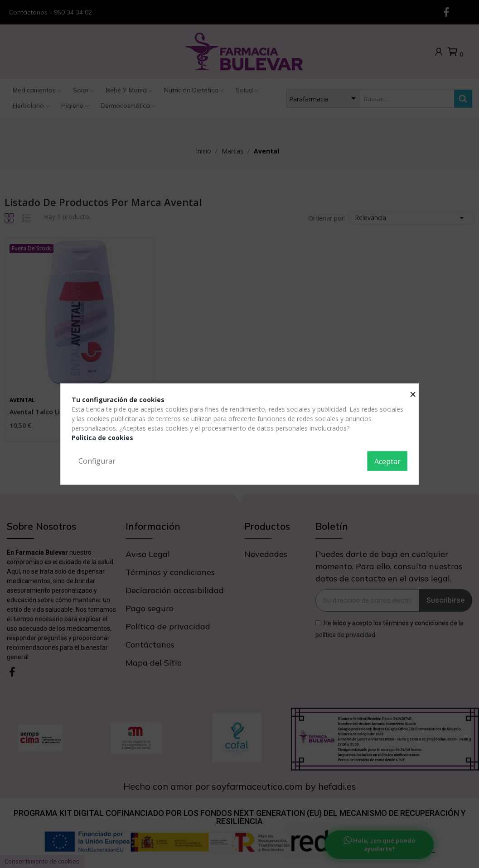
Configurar (97, 460)
